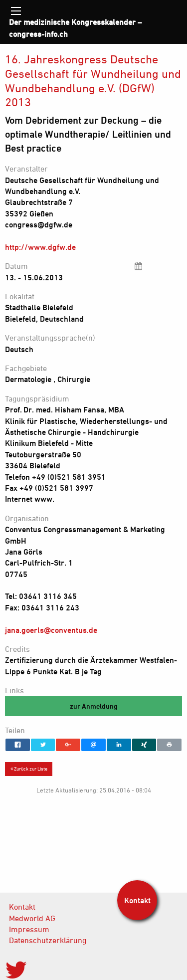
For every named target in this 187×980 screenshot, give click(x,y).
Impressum (29, 929)
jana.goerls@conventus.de (51, 630)
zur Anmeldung (94, 706)
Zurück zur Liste (29, 769)
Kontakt (22, 907)
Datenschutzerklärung (48, 940)
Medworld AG (32, 918)
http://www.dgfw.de (40, 247)
